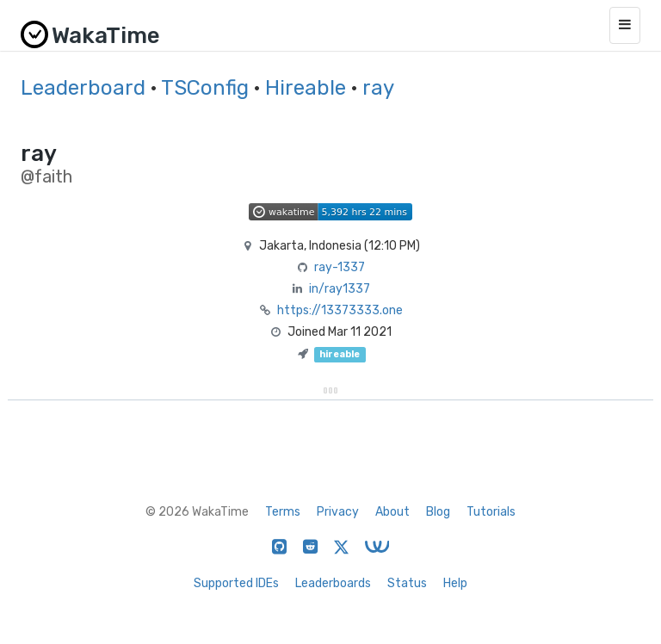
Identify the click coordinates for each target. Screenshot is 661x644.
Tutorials (491, 512)
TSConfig (205, 88)
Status (407, 583)
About (392, 512)
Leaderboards (333, 583)
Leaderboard (83, 88)
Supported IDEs (236, 583)
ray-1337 (340, 267)
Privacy (338, 512)
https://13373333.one (340, 310)
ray (378, 88)
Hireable (306, 88)
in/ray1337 (340, 289)
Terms (283, 512)
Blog (438, 512)
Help (455, 583)
